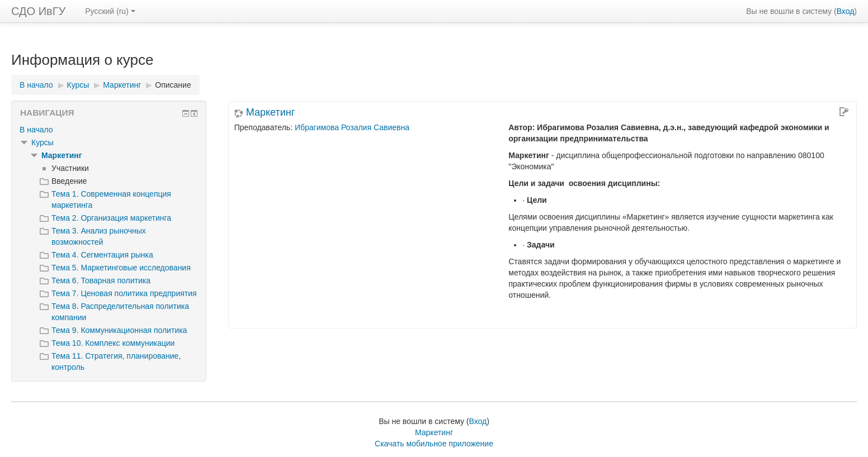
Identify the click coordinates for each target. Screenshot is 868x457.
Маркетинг (271, 112)
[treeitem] (109, 130)
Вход (846, 11)
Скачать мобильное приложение (434, 444)
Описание (173, 85)
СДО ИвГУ (38, 11)
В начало (36, 130)
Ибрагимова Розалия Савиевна (352, 127)
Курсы (43, 142)
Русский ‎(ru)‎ (110, 11)
